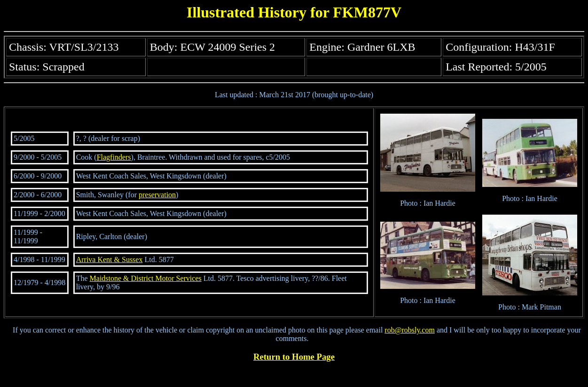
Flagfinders (114, 157)
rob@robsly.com (410, 330)
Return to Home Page (294, 357)
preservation (157, 195)
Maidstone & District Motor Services (146, 278)
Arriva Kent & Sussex (110, 259)
